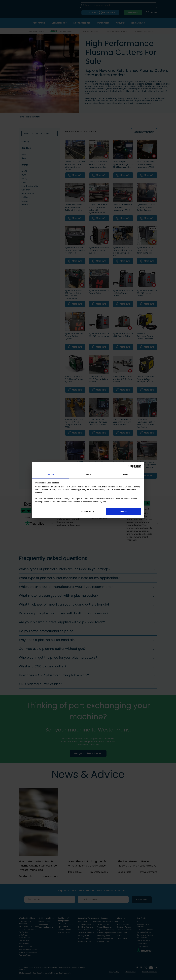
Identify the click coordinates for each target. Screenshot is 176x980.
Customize (88, 512)
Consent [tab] (51, 475)
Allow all (124, 512)
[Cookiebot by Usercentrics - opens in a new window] (130, 467)
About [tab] (125, 475)
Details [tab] (88, 475)
